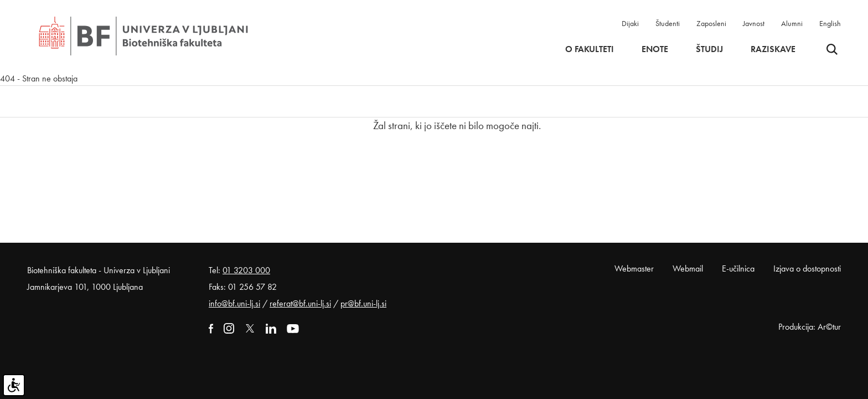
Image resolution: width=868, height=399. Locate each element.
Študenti (668, 23)
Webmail (688, 268)
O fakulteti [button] (590, 49)
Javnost (754, 23)
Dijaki (630, 23)
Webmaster (634, 268)
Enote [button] (655, 49)
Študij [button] (709, 49)
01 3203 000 (246, 270)
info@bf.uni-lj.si (234, 303)
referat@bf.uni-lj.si (300, 303)
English (830, 23)
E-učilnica (738, 268)
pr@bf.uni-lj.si (363, 303)
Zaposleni (711, 23)
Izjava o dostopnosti (807, 268)
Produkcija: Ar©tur (810, 327)
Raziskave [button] (773, 49)
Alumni (792, 23)
